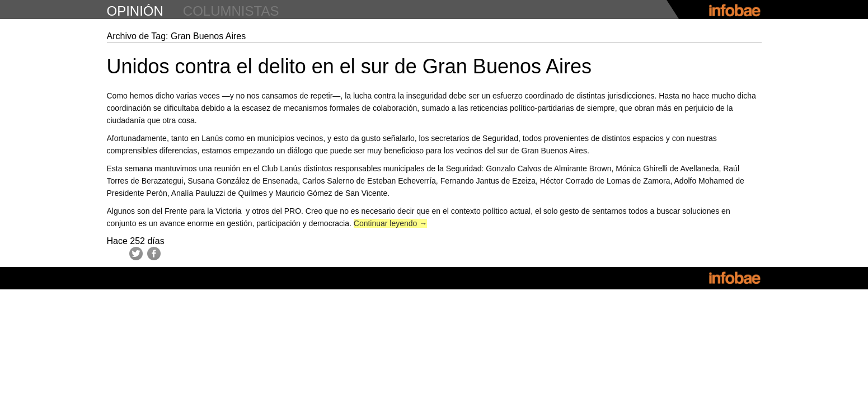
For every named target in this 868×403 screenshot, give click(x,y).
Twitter (136, 254)
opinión (135, 11)
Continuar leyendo (391, 223)
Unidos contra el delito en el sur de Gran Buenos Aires (349, 66)
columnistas (231, 11)
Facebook (154, 254)
